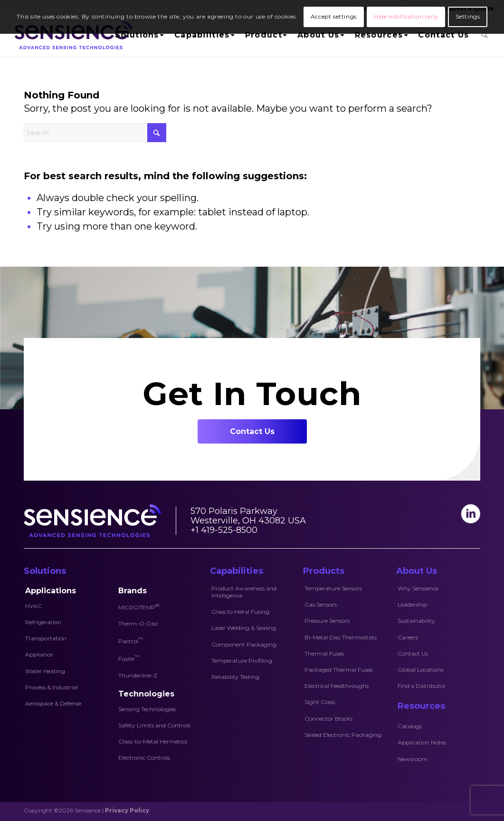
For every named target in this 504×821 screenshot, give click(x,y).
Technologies (146, 694)
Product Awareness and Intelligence (244, 592)
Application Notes (422, 742)
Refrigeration (43, 622)
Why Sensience (418, 588)
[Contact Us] (252, 431)
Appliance (39, 654)
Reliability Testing (235, 677)
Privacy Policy (127, 810)
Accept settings (334, 16)
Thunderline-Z (138, 675)
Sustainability (416, 621)
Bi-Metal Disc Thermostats (341, 637)
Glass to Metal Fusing (240, 612)
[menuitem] (138, 35)
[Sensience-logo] (71, 35)
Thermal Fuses (324, 653)
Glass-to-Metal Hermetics (153, 741)
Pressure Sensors (327, 621)
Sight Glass (320, 702)
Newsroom (413, 759)
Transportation (46, 638)
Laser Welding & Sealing (244, 628)
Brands (133, 591)
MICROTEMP (139, 607)
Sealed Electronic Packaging (343, 735)
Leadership (412, 604)
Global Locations (420, 670)
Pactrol (131, 640)
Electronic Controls (144, 758)
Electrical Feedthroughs (337, 686)
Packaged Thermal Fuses (338, 670)
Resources (421, 706)
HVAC (33, 606)
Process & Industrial (52, 687)
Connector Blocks (328, 719)
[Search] (484, 35)
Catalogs (410, 726)
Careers (408, 637)
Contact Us (413, 653)
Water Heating (45, 671)
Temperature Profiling (242, 661)
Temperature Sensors (333, 588)
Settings (468, 16)
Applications (51, 591)
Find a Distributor (422, 686)
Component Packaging (244, 644)
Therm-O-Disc (138, 623)
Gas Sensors (321, 604)
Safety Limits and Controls (154, 725)
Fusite (129, 658)
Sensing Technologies (147, 709)
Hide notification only (406, 16)
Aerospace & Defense (53, 703)
